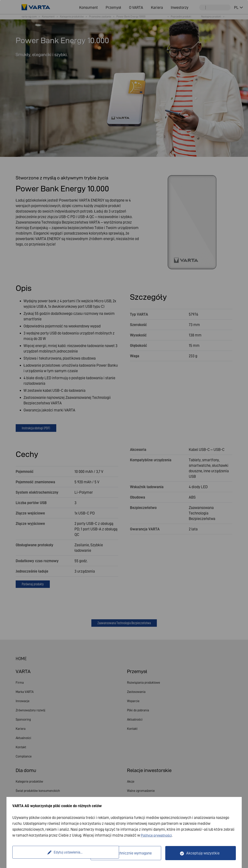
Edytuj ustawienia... (52, 853)
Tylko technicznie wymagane (128, 853)
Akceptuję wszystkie (203, 853)
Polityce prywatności (158, 835)
